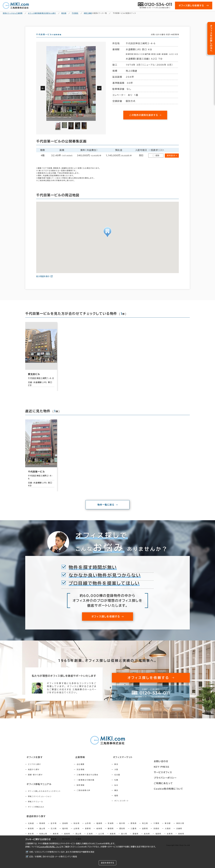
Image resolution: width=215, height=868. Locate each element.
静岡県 (111, 833)
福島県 (99, 827)
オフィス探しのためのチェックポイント (44, 796)
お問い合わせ (168, 762)
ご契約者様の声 (89, 795)
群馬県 (134, 827)
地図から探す (34, 774)
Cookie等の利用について (50, 847)
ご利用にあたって (171, 783)
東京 (128, 769)
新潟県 (31, 833)
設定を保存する (107, 863)
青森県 (42, 827)
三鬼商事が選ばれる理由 (93, 780)
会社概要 (87, 769)
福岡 (128, 800)
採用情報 (87, 790)
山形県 (88, 827)
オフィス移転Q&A (36, 811)
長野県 (88, 833)
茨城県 (111, 827)
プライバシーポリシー (172, 778)
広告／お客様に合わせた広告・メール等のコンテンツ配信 (53, 857)
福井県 (65, 833)
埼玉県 (145, 827)
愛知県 (122, 833)
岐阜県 (99, 833)
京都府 (156, 833)
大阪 (128, 774)
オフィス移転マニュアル (37, 789)
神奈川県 (180, 827)
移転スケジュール (36, 806)
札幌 (128, 785)
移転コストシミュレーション (40, 801)
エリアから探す (34, 769)
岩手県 (54, 827)
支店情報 (87, 774)
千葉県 (156, 827)
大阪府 (168, 833)
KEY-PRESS (169, 767)
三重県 (134, 833)
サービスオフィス (170, 772)
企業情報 (84, 762)
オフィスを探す (33, 762)
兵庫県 (179, 833)
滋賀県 (145, 833)
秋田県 (77, 827)
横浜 (128, 795)
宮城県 (65, 827)
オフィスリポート (133, 806)
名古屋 (129, 780)
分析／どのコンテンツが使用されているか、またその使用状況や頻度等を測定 (62, 852)
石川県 (54, 833)
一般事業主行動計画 (91, 785)
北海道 (31, 827)
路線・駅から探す (35, 780)
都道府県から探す (34, 820)
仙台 (128, 790)
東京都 (168, 827)
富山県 (42, 833)
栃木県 (122, 827)
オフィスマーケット (133, 762)
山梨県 (77, 833)
